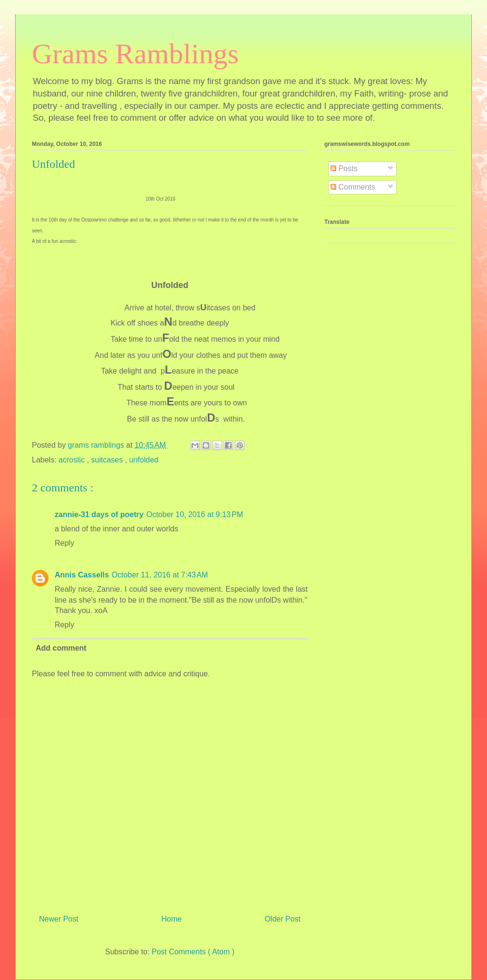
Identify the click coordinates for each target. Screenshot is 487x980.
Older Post (282, 919)
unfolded (144, 460)
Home (171, 919)
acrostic (73, 460)
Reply (64, 543)
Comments (353, 187)
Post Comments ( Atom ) (193, 952)
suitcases (108, 460)
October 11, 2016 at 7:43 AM (160, 575)
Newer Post (59, 919)
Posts (344, 168)
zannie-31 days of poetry (99, 514)
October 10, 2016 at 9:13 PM (195, 514)
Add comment (61, 648)
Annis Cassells (82, 575)
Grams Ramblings (135, 54)
